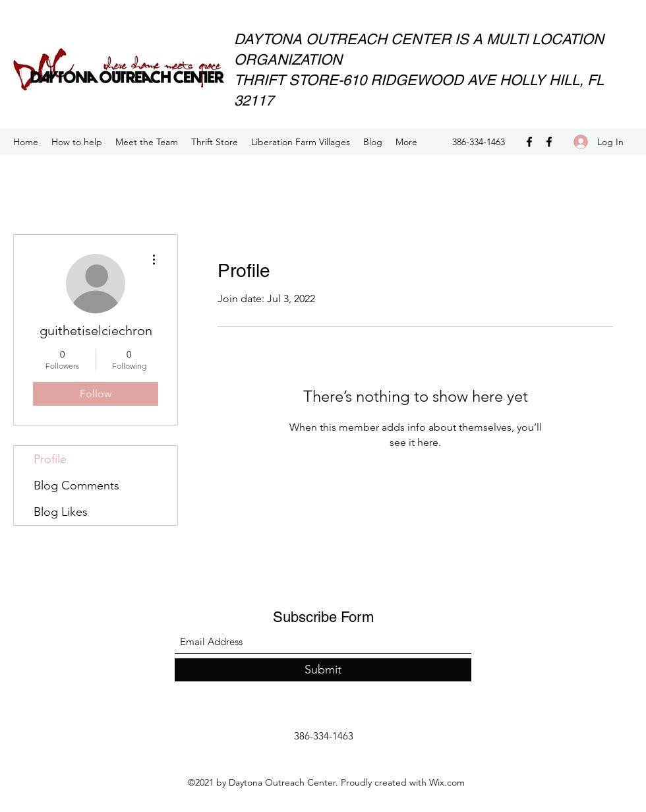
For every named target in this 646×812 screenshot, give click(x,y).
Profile (50, 459)
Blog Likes (61, 512)
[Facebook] (529, 142)
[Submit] (323, 670)
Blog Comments (76, 485)
